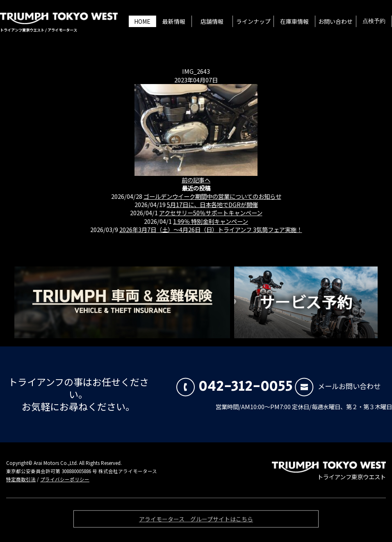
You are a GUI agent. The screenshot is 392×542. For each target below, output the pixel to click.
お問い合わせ (335, 21)
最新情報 (174, 21)
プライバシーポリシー (65, 479)
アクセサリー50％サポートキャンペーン (211, 213)
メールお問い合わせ (338, 386)
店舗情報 (212, 21)
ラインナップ (253, 21)
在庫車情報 (294, 21)
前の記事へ (196, 180)
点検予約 (374, 21)
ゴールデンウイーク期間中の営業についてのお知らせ (212, 196)
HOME (142, 21)
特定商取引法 (21, 479)
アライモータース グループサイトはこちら (196, 521)
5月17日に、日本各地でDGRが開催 (212, 204)
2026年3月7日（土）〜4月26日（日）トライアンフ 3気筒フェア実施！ (211, 229)
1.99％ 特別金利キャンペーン (211, 221)
